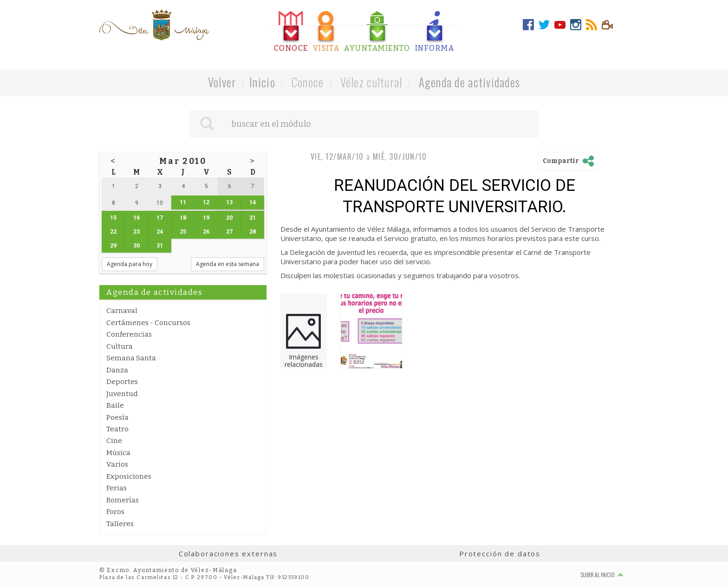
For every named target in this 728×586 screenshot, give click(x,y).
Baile (115, 405)
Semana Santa (131, 358)
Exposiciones (129, 476)
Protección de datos (500, 553)
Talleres (120, 524)
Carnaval (122, 311)
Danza (117, 370)
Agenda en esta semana (227, 264)
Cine (114, 441)
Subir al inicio (602, 575)
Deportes (122, 382)
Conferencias (129, 334)
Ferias (117, 488)
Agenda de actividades (470, 82)
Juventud (122, 394)
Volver (222, 82)
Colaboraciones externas (228, 553)
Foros (115, 512)
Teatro (117, 429)
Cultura (120, 346)
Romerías (123, 500)
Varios (117, 464)
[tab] (291, 32)
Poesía (117, 417)
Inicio (262, 82)
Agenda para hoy (130, 264)
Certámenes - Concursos (148, 323)
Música (118, 453)
